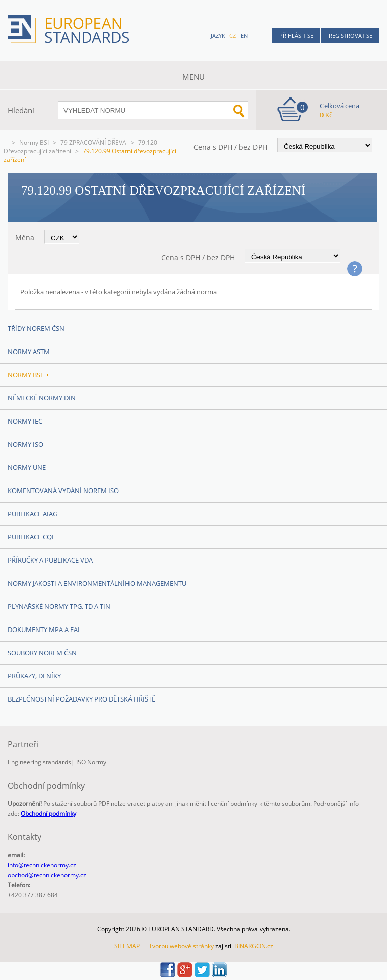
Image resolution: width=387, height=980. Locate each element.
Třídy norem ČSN (36, 328)
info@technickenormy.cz (42, 865)
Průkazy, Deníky (34, 676)
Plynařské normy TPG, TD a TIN (59, 606)
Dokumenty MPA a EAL (44, 629)
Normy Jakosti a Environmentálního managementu (97, 583)
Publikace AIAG (33, 514)
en (244, 36)
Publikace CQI (31, 537)
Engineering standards (39, 762)
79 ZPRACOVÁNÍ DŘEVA (93, 142)
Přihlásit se (296, 36)
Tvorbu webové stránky (181, 946)
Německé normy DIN (42, 398)
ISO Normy (91, 762)
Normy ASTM (29, 352)
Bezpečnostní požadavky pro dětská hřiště (81, 699)
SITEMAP (127, 946)
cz (233, 36)
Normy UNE (27, 467)
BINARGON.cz (254, 946)
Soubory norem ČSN (42, 653)
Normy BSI (34, 142)
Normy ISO (25, 444)
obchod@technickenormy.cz (47, 875)
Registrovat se (350, 36)
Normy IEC (25, 421)
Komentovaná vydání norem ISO (63, 491)
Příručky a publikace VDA (50, 560)
